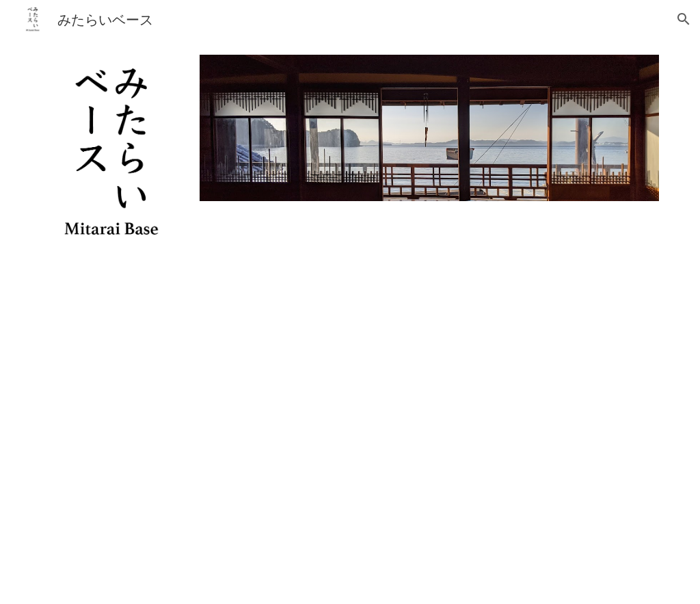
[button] (684, 19)
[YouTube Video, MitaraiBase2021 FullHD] (350, 434)
